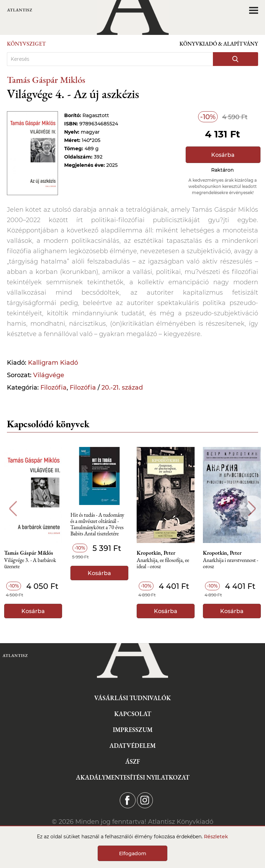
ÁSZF (133, 761)
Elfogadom (133, 853)
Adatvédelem (132, 746)
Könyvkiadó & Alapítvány (219, 44)
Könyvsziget (26, 44)
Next (252, 509)
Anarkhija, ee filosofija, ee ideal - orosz (163, 564)
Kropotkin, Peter (156, 553)
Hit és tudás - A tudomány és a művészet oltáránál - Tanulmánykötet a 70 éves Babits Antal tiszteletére (97, 523)
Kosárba (223, 155)
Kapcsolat (133, 714)
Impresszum (133, 730)
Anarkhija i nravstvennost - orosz (230, 564)
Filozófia (53, 388)
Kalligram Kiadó (53, 363)
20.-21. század (122, 388)
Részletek (216, 837)
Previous (13, 509)
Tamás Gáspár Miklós (46, 80)
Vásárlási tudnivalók (132, 698)
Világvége (49, 375)
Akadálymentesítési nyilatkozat (133, 777)
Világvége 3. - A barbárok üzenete (30, 564)
